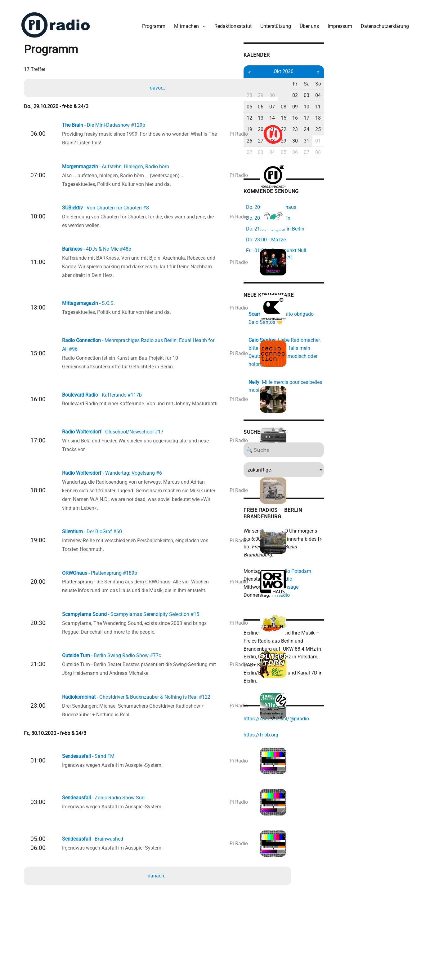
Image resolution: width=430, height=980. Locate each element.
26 (315, 135)
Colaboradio (343, 552)
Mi (341, 78)
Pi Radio (345, 568)
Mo (315, 78)
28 (315, 89)
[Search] (355, 431)
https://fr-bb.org (325, 702)
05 (315, 101)
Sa (381, 78)
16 (368, 112)
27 (328, 135)
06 (328, 101)
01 (355, 89)
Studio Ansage (347, 560)
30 (341, 89)
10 (381, 101)
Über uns (305, 21)
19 (315, 123)
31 (381, 135)
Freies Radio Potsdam (352, 544)
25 (395, 123)
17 (381, 112)
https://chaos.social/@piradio (341, 686)
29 (328, 89)
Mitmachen (182, 21)
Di (328, 78)
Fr (368, 78)
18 (395, 112)
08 (355, 101)
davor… (159, 84)
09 (368, 101)
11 (395, 101)
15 (355, 112)
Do (355, 78)
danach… (159, 914)
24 (381, 123)
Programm (150, 21)
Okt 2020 (355, 66)
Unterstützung (272, 21)
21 (341, 123)
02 (368, 89)
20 (328, 123)
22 (355, 123)
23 (368, 123)
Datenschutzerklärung (381, 21)
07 (341, 101)
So (394, 78)
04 (395, 89)
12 (315, 112)
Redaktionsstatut (229, 21)
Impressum (336, 21)
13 (328, 112)
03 (381, 89)
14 (341, 112)
